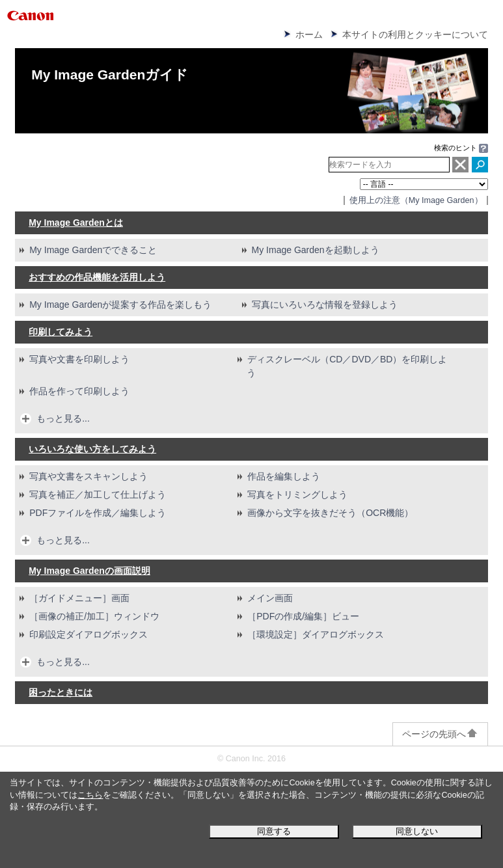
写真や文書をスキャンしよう (88, 476)
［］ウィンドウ (94, 616)
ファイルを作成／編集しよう (98, 513)
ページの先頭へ (440, 734)
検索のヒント (455, 148)
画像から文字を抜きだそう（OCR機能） (330, 513)
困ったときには (61, 692)
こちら (90, 795)
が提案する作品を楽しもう (120, 305)
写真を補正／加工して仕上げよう (98, 495)
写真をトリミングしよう (297, 495)
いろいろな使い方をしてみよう (92, 449)
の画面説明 (89, 571)
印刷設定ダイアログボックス (88, 634)
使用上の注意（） (416, 200)
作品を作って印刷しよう (79, 391)
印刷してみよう (61, 332)
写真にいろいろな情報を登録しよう (325, 305)
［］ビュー (303, 616)
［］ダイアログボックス (316, 634)
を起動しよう (316, 250)
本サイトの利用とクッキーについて (415, 34)
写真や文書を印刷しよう (79, 359)
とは (76, 223)
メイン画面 (270, 598)
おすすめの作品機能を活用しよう (97, 277)
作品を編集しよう (284, 476)
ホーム (309, 34)
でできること (93, 250)
